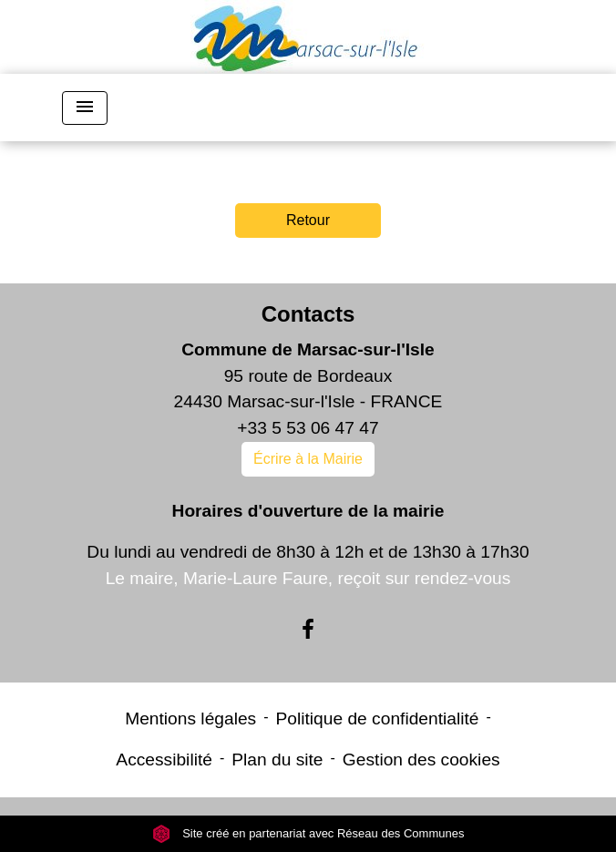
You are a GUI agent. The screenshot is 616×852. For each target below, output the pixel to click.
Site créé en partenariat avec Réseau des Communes (308, 833)
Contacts (308, 314)
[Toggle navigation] (85, 108)
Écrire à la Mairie (308, 459)
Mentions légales (190, 719)
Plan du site (277, 760)
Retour (308, 220)
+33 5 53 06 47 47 (308, 428)
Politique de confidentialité (378, 719)
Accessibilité (164, 760)
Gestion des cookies (421, 760)
